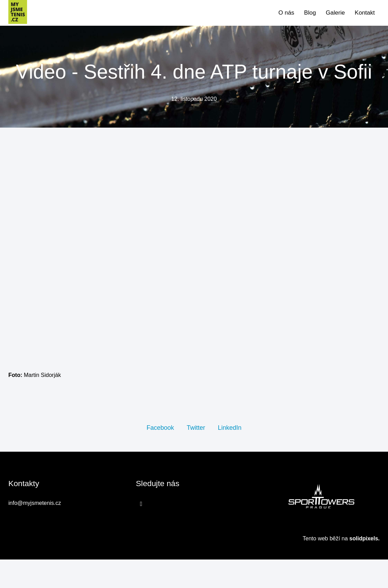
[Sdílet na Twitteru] (196, 456)
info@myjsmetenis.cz (35, 532)
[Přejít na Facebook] (141, 533)
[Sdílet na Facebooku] (160, 456)
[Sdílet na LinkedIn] (229, 456)
